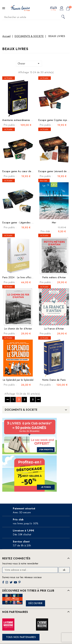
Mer (54, 223)
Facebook (3, 583)
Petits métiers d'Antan (54, 277)
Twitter (11, 583)
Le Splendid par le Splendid (18, 380)
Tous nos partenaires (21, 637)
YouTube (16, 583)
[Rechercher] (31, 17)
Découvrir (35, 603)
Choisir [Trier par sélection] (29, 63)
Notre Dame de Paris (54, 380)
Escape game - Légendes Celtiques (22, 223)
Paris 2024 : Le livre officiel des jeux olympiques (29, 277)
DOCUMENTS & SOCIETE (21, 410)
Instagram (7, 583)
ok (64, 570)
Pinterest (20, 583)
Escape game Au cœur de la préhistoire (24, 171)
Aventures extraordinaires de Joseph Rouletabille (29, 120)
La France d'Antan (54, 329)
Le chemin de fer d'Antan (18, 329)
